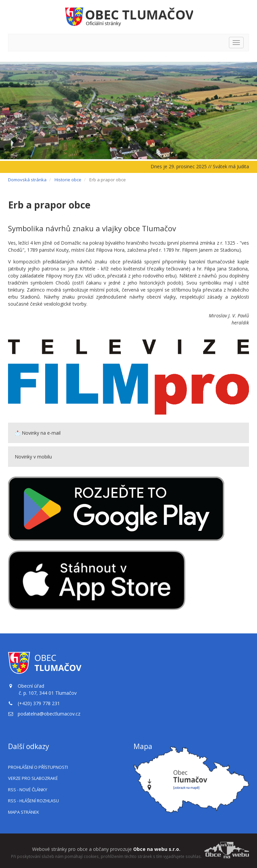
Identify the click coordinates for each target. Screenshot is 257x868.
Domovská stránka (27, 180)
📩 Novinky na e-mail (38, 433)
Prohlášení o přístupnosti (38, 767)
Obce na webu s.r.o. (157, 849)
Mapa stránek (24, 812)
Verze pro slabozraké (33, 778)
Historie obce (68, 180)
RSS (28, 790)
